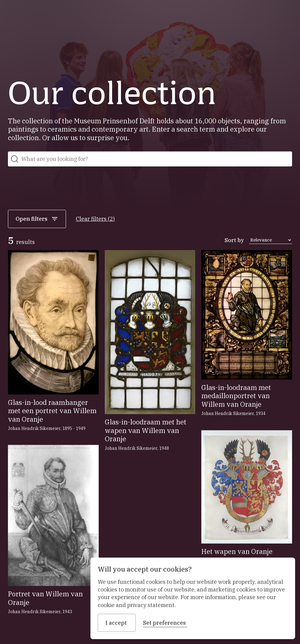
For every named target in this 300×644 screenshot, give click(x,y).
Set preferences (165, 623)
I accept (117, 623)
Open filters (37, 219)
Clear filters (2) (95, 219)
